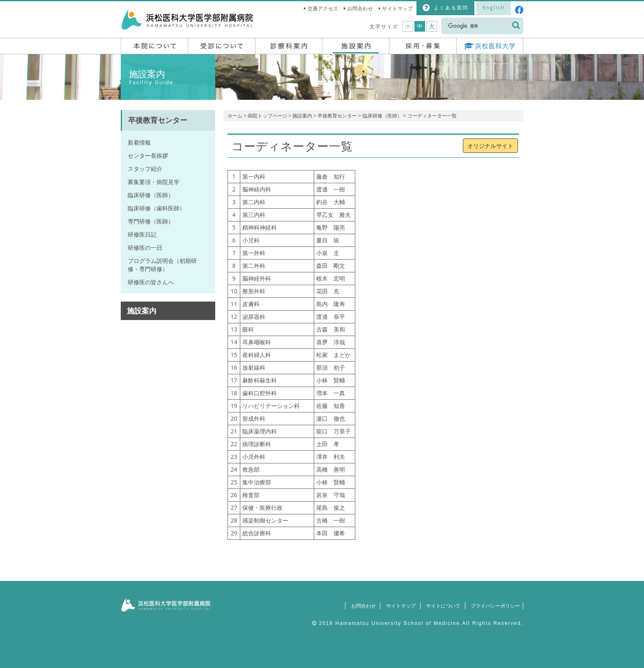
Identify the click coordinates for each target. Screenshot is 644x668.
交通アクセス (323, 8)
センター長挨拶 (148, 155)
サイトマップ (397, 8)
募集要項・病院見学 (154, 182)
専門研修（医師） (151, 221)
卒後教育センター (337, 116)
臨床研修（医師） (382, 116)
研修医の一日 (145, 248)
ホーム (235, 116)
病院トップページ (267, 116)
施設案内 (302, 116)
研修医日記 (142, 234)
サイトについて (439, 606)
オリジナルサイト (490, 146)
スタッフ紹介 (145, 169)
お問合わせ (360, 8)
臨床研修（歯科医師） (156, 208)
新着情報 (139, 142)
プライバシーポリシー (493, 606)
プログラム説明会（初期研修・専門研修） (162, 265)
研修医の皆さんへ (151, 282)
